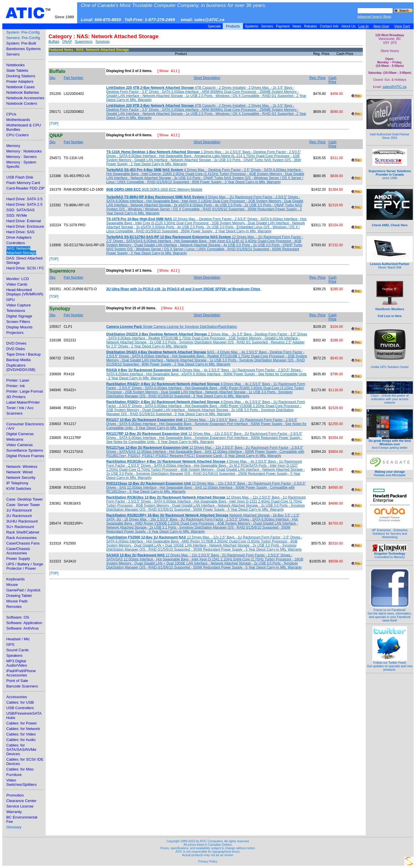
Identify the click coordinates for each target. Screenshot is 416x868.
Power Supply (18, 559)
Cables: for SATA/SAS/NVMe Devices (21, 750)
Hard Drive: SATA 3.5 (24, 199)
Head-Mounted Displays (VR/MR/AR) (25, 292)
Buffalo (54, 42)
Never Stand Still (390, 264)
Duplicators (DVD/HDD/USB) (21, 367)
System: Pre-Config (23, 32)
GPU (11, 300)
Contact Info (329, 26)
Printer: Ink (16, 386)
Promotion (15, 795)
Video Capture (19, 305)
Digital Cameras (20, 434)
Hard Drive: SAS (21, 232)
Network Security (21, 478)
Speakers (14, 655)
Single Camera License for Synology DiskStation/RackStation (172, 327)
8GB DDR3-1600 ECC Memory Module (154, 190)
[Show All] (166, 71)
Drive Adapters (19, 237)
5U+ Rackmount (20, 527)
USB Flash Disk (20, 177)
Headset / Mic (18, 639)
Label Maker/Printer (23, 402)
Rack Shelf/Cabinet (23, 532)
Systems (251, 26)
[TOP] (54, 124)
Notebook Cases (21, 87)
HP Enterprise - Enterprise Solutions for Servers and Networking (390, 532)
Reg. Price (317, 78)
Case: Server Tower (23, 505)
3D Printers (16, 397)
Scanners (14, 413)
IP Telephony (17, 483)
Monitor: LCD (18, 279)
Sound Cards (18, 650)
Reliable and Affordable (390, 472)
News (297, 26)
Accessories (17, 697)
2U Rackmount (19, 516)
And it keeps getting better (390, 443)
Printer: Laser (18, 380)
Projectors (15, 333)
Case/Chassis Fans (23, 543)
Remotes (14, 607)
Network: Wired (19, 472)
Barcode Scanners (22, 686)
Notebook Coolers (22, 103)
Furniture (14, 775)
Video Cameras (20, 445)
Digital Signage (19, 316)
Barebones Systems (24, 49)
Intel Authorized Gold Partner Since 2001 (390, 133)
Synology (102, 42)
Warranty (14, 812)
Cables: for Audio (21, 740)
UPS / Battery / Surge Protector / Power (25, 566)
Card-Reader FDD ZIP (26, 188)
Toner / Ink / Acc (20, 408)
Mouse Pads (17, 601)
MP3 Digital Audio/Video (17, 663)
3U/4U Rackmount (22, 521)
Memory (13, 146)
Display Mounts (19, 327)
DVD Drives (16, 343)
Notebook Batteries (23, 92)
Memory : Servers (22, 157)
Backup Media (18, 360)
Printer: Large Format (25, 391)
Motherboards (18, 120)
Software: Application (24, 623)
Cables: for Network (23, 729)
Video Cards (17, 284)
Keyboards (16, 579)
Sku (52, 78)
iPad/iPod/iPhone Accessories (21, 673)
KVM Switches (19, 489)
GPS (10, 644)
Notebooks (16, 65)
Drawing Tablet (19, 596)
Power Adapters (20, 81)
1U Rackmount (19, 510)
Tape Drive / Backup (24, 354)
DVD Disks (16, 349)
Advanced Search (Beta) (374, 16)
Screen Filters (18, 322)
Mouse (12, 585)
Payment (283, 26)
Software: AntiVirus (23, 628)
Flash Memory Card (23, 183)
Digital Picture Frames (25, 456)
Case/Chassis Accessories (18, 551)
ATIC (40, 13)
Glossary (14, 827)
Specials (214, 26)
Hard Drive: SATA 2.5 (24, 204)
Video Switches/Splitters (22, 782)
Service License (20, 806)
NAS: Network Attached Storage (21, 251)
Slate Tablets (17, 70)
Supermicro (84, 42)
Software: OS (18, 617)
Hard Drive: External (24, 221)
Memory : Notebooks (24, 151)
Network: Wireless (22, 467)
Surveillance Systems (25, 450)
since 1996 (390, 171)
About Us (349, 26)
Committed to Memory (390, 554)
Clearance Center (21, 801)
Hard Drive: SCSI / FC (25, 268)
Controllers (16, 243)
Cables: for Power (22, 723)
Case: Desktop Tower (25, 499)
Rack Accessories (22, 538)
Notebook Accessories (25, 98)
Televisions (16, 311)
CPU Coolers (18, 135)
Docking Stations (21, 76)
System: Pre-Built (21, 43)
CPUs (11, 114)
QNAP (67, 42)
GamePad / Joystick (24, 590)
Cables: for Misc (20, 769)
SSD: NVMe (17, 215)
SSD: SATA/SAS (21, 210)
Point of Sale (17, 681)
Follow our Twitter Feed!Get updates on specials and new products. (390, 665)
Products (233, 26)
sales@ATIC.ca (394, 87)
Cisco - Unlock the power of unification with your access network (390, 398)
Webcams (15, 439)
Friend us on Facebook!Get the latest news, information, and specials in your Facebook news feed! (390, 614)
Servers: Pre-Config (23, 38)
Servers (267, 26)
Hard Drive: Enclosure (25, 226)
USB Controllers (20, 708)
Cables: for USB (20, 702)
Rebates (310, 26)
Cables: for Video (21, 734)
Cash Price (333, 80)
